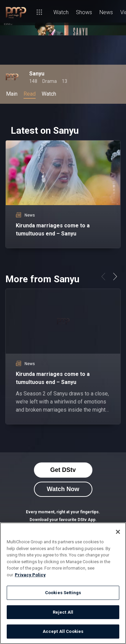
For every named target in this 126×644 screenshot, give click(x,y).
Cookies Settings (63, 593)
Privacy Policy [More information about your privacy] (30, 575)
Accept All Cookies (63, 631)
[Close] (118, 532)
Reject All (63, 612)
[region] (63, 583)
